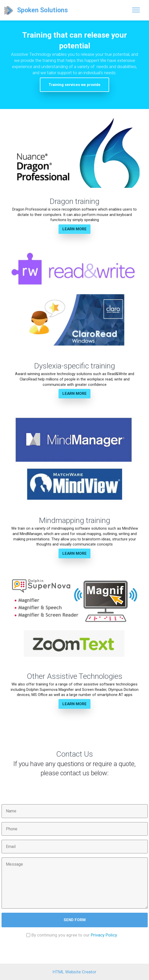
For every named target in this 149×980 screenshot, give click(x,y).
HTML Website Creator (74, 972)
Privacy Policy (104, 935)
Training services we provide (74, 85)
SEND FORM (75, 920)
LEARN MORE (74, 229)
